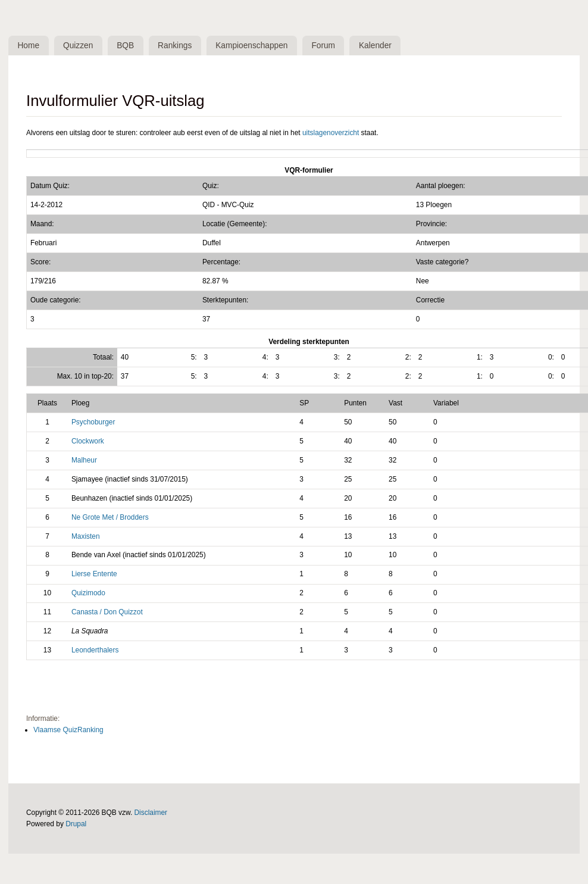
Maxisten (86, 537)
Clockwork (88, 442)
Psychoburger (93, 423)
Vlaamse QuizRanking (68, 730)
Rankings (180, 46)
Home (29, 46)
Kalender (385, 46)
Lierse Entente (94, 575)
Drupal (76, 824)
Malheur (84, 461)
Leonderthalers (95, 651)
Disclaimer (151, 813)
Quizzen (81, 46)
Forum (331, 46)
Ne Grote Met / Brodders (110, 518)
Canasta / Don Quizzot (107, 613)
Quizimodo (88, 594)
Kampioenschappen (258, 46)
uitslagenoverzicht (331, 133)
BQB (129, 46)
